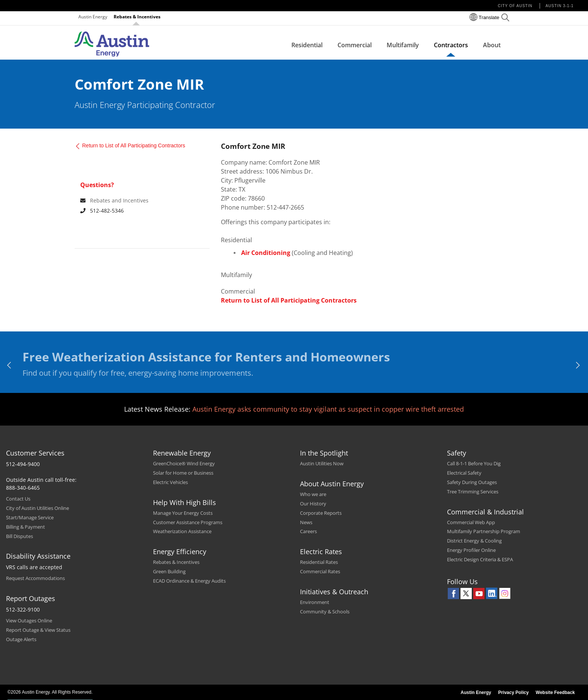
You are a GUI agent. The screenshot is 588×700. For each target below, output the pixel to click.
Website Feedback (555, 693)
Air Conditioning (266, 253)
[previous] (10, 365)
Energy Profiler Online (471, 550)
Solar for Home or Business (183, 473)
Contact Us (18, 499)
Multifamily (403, 45)
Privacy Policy (513, 693)
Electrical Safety (464, 473)
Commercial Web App (471, 522)
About (492, 45)
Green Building (169, 571)
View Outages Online (29, 621)
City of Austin (515, 6)
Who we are (313, 494)
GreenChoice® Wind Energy (184, 463)
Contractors (451, 45)
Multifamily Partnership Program (484, 531)
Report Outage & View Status (38, 630)
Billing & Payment (25, 527)
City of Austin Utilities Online (37, 508)
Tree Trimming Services (473, 492)
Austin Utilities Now (322, 463)
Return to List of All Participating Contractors (134, 145)
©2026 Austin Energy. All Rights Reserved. (50, 692)
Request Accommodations (35, 578)
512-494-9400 (23, 464)
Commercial (355, 45)
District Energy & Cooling (474, 541)
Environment (315, 602)
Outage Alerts (21, 639)
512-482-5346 (102, 211)
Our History (313, 504)
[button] (505, 19)
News (306, 522)
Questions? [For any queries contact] (97, 185)
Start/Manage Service (30, 517)
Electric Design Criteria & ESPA (480, 559)
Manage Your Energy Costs (183, 513)
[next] (578, 365)
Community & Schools (325, 612)
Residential (307, 45)
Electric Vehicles (170, 482)
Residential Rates (319, 562)
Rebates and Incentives (119, 200)
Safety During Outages (472, 482)
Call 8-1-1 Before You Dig (474, 463)
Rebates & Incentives (137, 17)
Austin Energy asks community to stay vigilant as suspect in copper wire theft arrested (328, 409)
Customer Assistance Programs (188, 522)
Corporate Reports (321, 513)
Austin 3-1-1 (560, 6)
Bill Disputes (19, 536)
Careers (308, 531)
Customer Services (35, 453)
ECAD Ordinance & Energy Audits (189, 581)
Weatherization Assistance (182, 531)
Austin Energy (93, 17)
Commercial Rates (320, 571)
